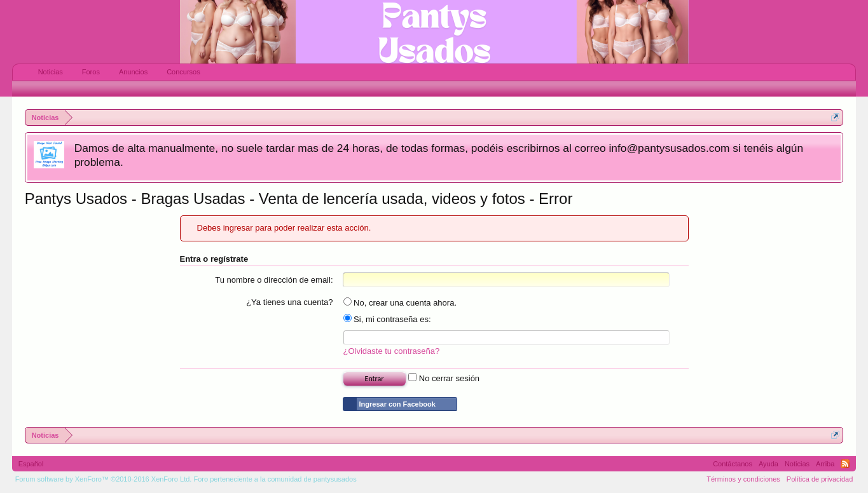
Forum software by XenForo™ (104, 479)
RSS (845, 464)
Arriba (825, 464)
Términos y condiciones (743, 479)
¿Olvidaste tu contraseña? (392, 351)
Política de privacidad (820, 479)
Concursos (183, 72)
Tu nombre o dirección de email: (274, 280)
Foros (91, 72)
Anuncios (133, 72)
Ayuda (768, 464)
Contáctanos (733, 464)
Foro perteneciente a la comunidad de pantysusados (275, 479)
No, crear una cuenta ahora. (400, 303)
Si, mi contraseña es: (387, 319)
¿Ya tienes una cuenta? (289, 302)
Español (31, 464)
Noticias (51, 72)
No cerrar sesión (444, 378)
